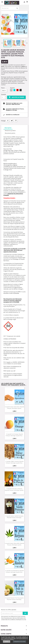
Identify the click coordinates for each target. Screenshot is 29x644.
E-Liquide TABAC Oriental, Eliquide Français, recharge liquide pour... (15, 462)
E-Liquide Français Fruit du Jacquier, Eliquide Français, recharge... (14, 599)
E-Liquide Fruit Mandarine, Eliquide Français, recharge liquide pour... (15, 571)
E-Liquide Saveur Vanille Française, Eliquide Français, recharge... (14, 517)
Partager (8, 121)
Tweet (12, 121)
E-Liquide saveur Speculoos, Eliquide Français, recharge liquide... (14, 408)
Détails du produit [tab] (10, 131)
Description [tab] (8, 128)
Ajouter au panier (16, 97)
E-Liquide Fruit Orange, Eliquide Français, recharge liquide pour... (14, 435)
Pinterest (16, 121)
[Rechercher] (10, 8)
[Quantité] (3, 97)
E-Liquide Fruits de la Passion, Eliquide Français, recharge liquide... (14, 489)
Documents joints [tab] (10, 133)
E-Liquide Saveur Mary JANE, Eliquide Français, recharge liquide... (14, 544)
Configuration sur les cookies (19, 641)
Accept (7, 641)
